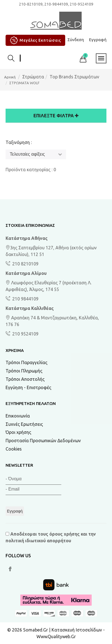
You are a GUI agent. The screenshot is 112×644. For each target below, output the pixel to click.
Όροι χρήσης (18, 432)
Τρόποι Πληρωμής (24, 371)
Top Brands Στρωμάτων (74, 77)
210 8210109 (25, 264)
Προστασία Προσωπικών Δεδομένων (43, 441)
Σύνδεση (76, 40)
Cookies (14, 449)
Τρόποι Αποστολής (25, 379)
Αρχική (10, 77)
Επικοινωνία (18, 416)
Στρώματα (33, 77)
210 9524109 (25, 334)
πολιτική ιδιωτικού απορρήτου (38, 541)
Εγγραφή (98, 40)
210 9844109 (25, 299)
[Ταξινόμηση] (36, 154)
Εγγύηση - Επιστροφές (28, 387)
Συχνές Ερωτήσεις (24, 424)
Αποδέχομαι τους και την (51, 537)
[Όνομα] (33, 480)
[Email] (33, 490)
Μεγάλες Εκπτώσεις (35, 40)
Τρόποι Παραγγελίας (26, 362)
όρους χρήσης (64, 534)
